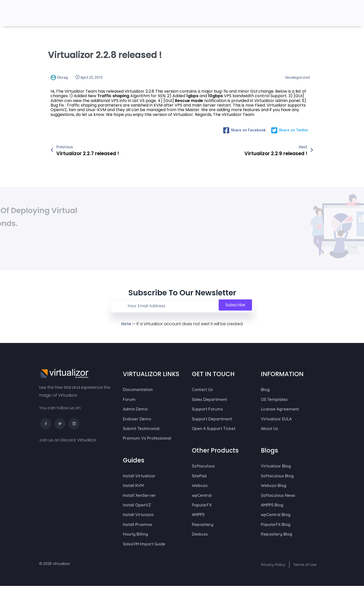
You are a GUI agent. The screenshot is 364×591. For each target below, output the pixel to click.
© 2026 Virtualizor (55, 564)
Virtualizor (87, 440)
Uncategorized (297, 77)
